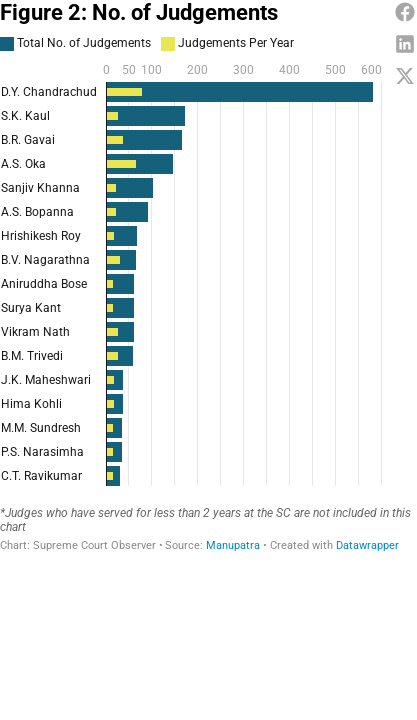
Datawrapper (367, 545)
